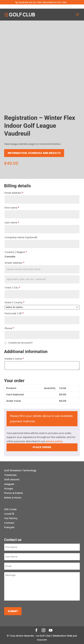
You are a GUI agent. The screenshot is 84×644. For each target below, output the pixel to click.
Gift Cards (10, 509)
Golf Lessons (12, 480)
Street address (15, 263)
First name (12, 208)
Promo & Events (14, 493)
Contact (9, 523)
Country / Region (16, 252)
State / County (15, 302)
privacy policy (54, 441)
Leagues (9, 484)
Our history (11, 518)
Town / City (12, 288)
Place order (42, 447)
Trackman (10, 475)
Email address (14, 193)
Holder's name (14, 359)
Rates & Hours (13, 498)
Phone (9, 328)
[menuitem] (11, 527)
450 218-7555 (35, 2)
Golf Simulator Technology (20, 470)
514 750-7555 (60, 2)
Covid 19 (9, 514)
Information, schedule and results (34, 153)
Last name (12, 223)
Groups (9, 489)
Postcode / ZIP (14, 313)
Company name (21, 237)
